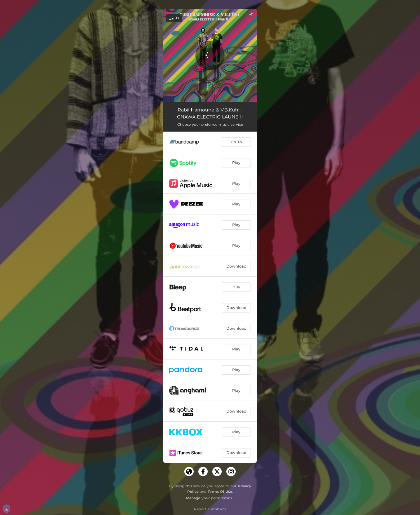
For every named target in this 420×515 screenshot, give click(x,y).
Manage (193, 498)
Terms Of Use (220, 492)
